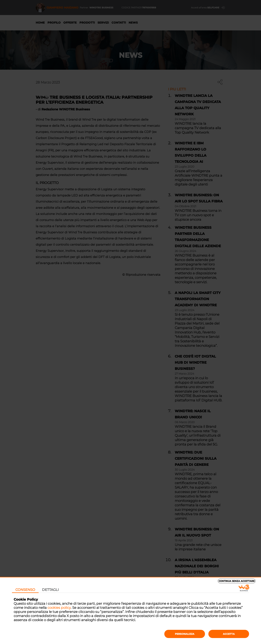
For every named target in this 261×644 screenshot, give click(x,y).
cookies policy (59, 608)
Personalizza (185, 634)
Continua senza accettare (237, 581)
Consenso (25, 590)
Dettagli (50, 590)
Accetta (229, 634)
